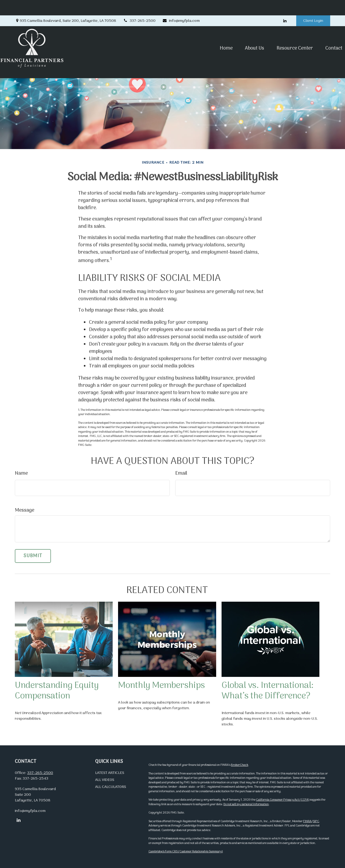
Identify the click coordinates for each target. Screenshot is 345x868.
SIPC (316, 821)
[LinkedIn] (285, 5)
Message (25, 510)
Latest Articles (110, 773)
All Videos (105, 780)
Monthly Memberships (161, 686)
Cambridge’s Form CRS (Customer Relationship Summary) (186, 852)
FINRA (307, 821)
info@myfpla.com (181, 6)
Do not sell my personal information (246, 804)
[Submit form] (33, 556)
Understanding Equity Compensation (57, 691)
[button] (212, 33)
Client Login (313, 6)
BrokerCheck (240, 765)
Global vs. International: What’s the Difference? (268, 691)
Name (21, 473)
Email (181, 473)
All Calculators (111, 787)
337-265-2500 (139, 6)
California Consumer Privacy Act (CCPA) (283, 800)
